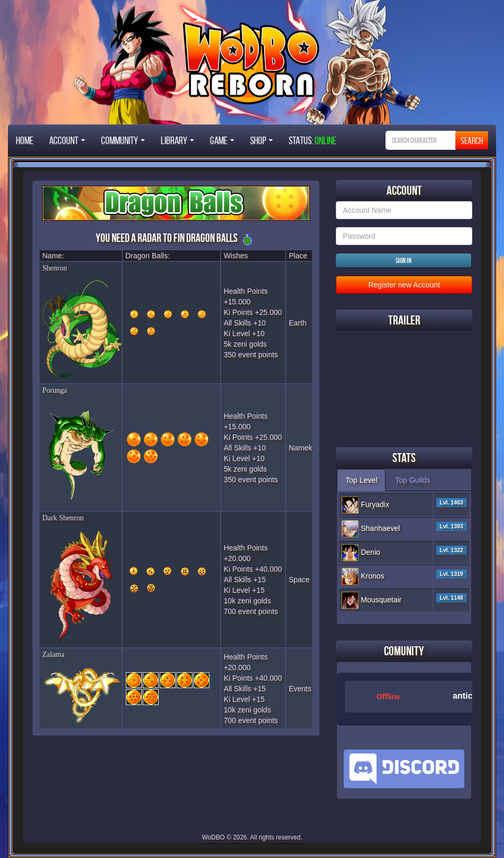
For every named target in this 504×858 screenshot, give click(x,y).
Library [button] (177, 140)
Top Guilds (413, 480)
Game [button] (222, 140)
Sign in (404, 260)
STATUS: (313, 140)
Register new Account (404, 285)
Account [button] (67, 140)
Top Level (361, 480)
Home (25, 140)
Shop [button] (262, 140)
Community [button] (123, 140)
